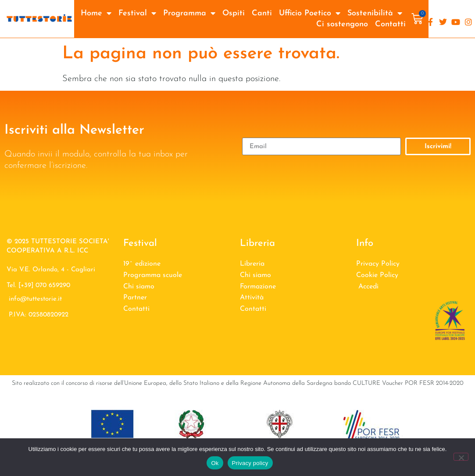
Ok (215, 463)
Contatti (390, 24)
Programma (189, 13)
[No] (461, 457)
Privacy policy (250, 463)
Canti (262, 13)
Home (96, 13)
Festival (137, 13)
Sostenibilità (375, 13)
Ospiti (234, 13)
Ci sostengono (342, 24)
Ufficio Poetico (310, 13)
